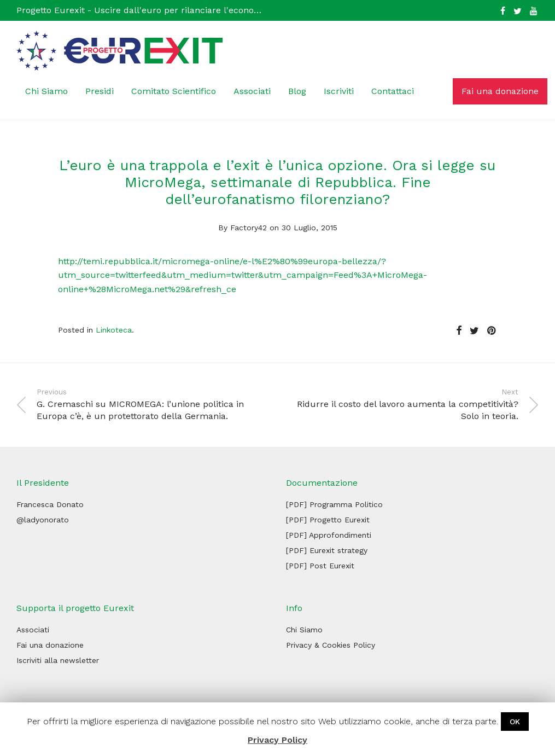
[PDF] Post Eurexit (320, 566)
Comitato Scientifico (174, 91)
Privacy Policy (277, 740)
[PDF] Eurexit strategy (327, 550)
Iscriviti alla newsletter (58, 660)
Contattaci (393, 91)
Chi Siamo (46, 91)
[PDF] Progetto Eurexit (328, 520)
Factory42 (249, 228)
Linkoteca (114, 330)
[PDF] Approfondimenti (329, 535)
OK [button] (515, 722)
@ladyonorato (43, 520)
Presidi (100, 91)
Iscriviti (339, 91)
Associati (252, 91)
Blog (297, 91)
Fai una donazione (500, 91)
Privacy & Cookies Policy (331, 645)
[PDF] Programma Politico (334, 504)
